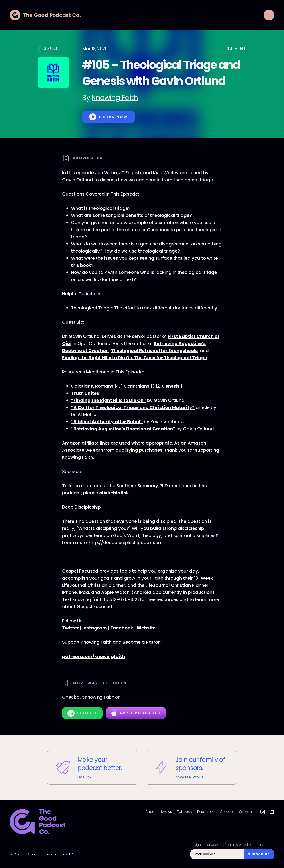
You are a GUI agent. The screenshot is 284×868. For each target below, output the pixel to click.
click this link (114, 493)
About (150, 812)
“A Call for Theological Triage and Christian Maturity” (133, 407)
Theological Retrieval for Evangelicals (154, 351)
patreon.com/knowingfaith (94, 656)
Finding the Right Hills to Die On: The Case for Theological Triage (135, 358)
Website (146, 628)
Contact (227, 812)
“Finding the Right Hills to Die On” (108, 400)
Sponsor (246, 812)
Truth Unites (85, 393)
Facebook (122, 628)
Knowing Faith (115, 97)
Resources (206, 812)
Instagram (95, 628)
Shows (166, 812)
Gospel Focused (80, 571)
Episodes (184, 812)
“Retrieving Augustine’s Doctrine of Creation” (123, 429)
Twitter (70, 628)
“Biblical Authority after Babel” (107, 422)
